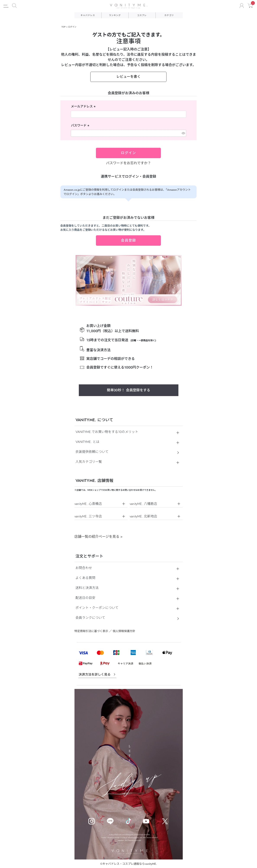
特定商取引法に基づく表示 (91, 631)
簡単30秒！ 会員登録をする (128, 390)
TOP (64, 27)
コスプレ (142, 15)
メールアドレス (84, 107)
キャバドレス (88, 15)
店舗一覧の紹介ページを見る (99, 537)
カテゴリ (169, 15)
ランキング (115, 15)
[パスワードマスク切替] (183, 133)
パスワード (81, 126)
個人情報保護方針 (124, 631)
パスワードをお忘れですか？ (129, 163)
